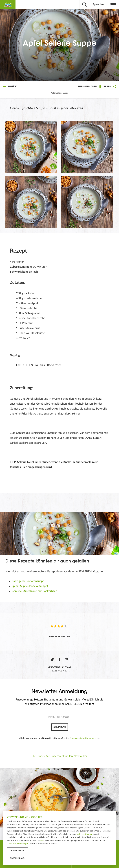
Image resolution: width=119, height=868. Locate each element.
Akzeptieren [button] (18, 850)
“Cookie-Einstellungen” (18, 844)
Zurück (10, 87)
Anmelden (60, 727)
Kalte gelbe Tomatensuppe (28, 581)
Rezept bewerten (59, 637)
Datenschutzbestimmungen (83, 738)
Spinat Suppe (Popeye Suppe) (30, 586)
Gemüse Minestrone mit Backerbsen (34, 591)
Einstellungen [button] (18, 858)
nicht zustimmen (85, 834)
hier (42, 841)
